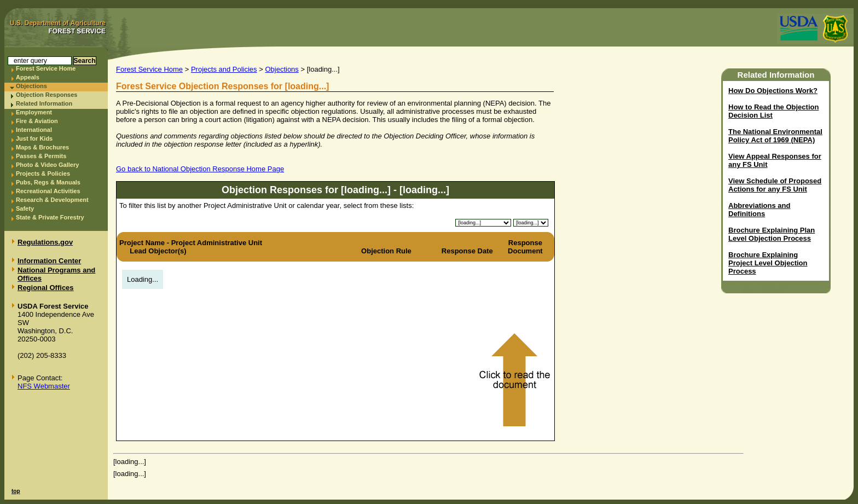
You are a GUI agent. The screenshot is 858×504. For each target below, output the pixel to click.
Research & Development (52, 200)
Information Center (49, 261)
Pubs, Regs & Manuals (48, 182)
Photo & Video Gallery (47, 165)
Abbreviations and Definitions (759, 210)
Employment (34, 112)
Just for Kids (34, 138)
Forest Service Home (46, 68)
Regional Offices (46, 288)
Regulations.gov (45, 242)
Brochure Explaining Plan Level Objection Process (772, 234)
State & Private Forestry (50, 217)
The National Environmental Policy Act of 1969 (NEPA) (775, 136)
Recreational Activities (48, 191)
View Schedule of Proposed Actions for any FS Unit (775, 185)
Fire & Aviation (37, 121)
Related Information (44, 103)
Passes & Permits (41, 156)
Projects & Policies (43, 173)
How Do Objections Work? (773, 91)
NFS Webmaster (44, 386)
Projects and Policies (224, 69)
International (34, 130)
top (16, 491)
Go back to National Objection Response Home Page (200, 169)
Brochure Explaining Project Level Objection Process (768, 263)
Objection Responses (47, 95)
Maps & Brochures (42, 147)
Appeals (28, 77)
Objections (31, 86)
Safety (25, 208)
